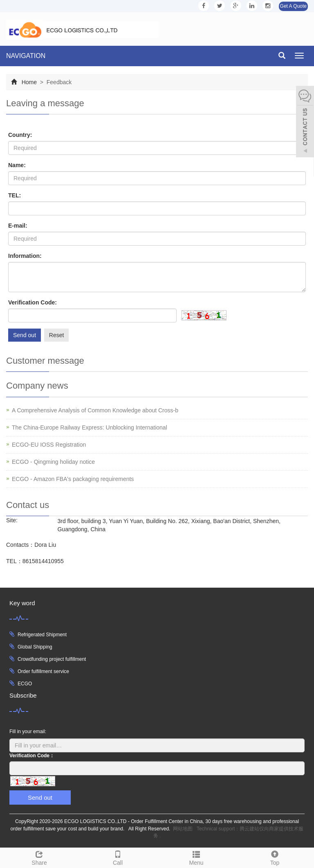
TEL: (15, 195)
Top (275, 857)
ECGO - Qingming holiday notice (53, 462)
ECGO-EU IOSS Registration (49, 445)
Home (29, 82)
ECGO (25, 684)
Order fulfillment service (43, 671)
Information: (25, 256)
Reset (57, 335)
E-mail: (18, 226)
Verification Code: (33, 302)
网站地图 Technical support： (206, 829)
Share (39, 857)
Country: (20, 135)
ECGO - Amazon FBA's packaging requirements (73, 479)
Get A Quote (293, 6)
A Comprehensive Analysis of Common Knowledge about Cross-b (95, 410)
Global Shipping (35, 647)
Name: (17, 165)
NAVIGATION (26, 56)
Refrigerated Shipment (42, 635)
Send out (25, 335)
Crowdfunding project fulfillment (52, 659)
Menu (196, 857)
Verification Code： (32, 756)
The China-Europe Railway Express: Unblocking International (90, 427)
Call (118, 857)
